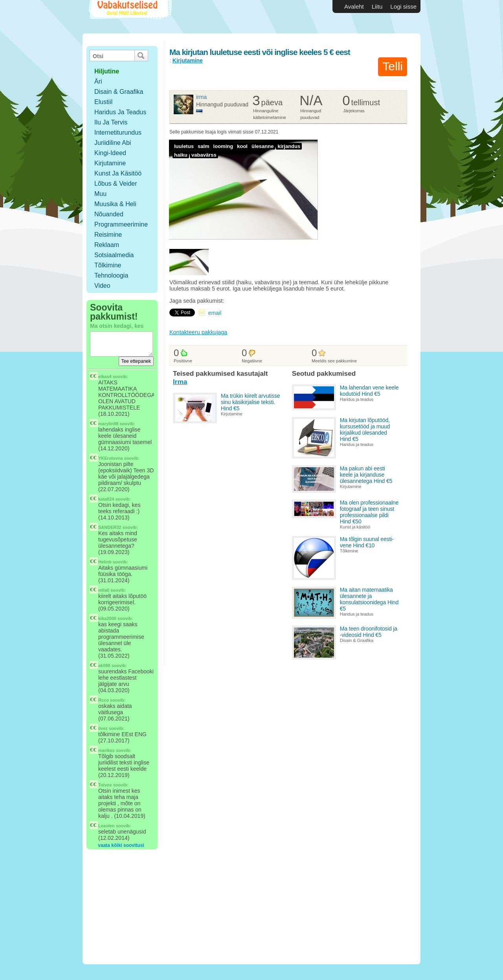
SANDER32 (110, 527)
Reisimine (108, 235)
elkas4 (105, 377)
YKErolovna (110, 458)
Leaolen (106, 826)
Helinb (105, 562)
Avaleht (354, 6)
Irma (201, 97)
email (215, 313)
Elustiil (103, 102)
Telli (393, 66)
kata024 (106, 499)
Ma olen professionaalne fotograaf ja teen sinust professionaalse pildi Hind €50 (369, 512)
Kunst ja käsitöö (118, 173)
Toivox (105, 785)
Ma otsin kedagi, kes (117, 326)
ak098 (104, 666)
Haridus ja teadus (120, 112)
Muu (100, 194)
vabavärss (204, 155)
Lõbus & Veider (116, 184)
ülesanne (263, 146)
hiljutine (107, 71)
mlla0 (104, 590)
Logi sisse (403, 6)
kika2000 (107, 618)
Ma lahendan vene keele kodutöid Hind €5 (369, 391)
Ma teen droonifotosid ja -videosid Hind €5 (369, 632)
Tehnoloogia (111, 275)
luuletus (184, 146)
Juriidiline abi (113, 143)
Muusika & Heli (115, 204)
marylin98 (108, 424)
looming (223, 146)
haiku (181, 155)
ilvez (103, 728)
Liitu (377, 6)
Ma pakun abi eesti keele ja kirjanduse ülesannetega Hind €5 (366, 475)
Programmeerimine (121, 224)
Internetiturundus (118, 133)
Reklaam (107, 245)
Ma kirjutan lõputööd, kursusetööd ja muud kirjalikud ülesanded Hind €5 (365, 430)
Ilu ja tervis (111, 122)
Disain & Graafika (119, 92)
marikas (106, 750)
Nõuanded (109, 214)
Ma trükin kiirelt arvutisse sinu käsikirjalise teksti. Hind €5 (250, 402)
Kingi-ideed (110, 153)
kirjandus (289, 146)
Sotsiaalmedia (114, 255)
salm (204, 146)
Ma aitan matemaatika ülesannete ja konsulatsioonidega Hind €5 (369, 599)
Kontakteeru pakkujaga (198, 332)
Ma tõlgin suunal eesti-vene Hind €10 (367, 542)
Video (102, 286)
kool (242, 146)
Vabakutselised (129, 17)
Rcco (104, 700)
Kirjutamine (110, 163)
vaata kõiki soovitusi (121, 845)
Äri (98, 81)
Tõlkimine (108, 265)
